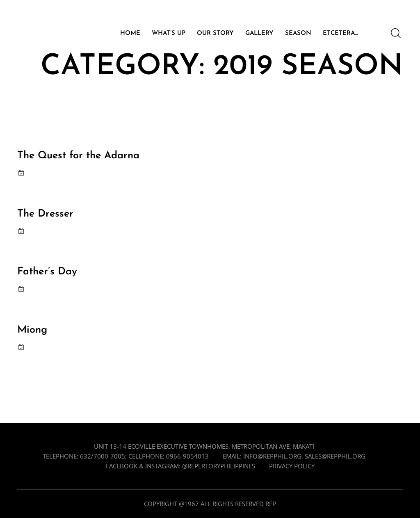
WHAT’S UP (169, 34)
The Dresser (45, 214)
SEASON (298, 34)
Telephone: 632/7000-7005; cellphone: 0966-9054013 (126, 456)
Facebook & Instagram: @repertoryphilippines (180, 466)
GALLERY (259, 34)
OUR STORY (215, 34)
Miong (32, 330)
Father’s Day (47, 272)
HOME (130, 34)
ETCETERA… (340, 34)
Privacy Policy (292, 466)
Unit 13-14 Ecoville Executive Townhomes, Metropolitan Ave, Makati (204, 446)
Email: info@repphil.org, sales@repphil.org (294, 456)
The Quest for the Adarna (78, 156)
